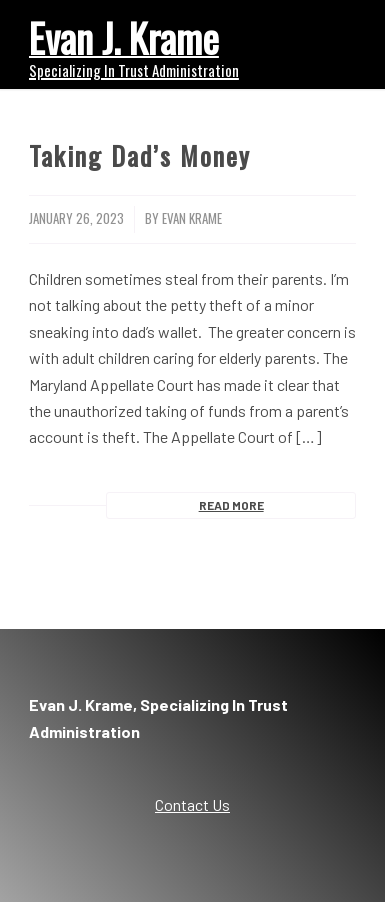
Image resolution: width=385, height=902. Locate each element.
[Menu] (328, 40)
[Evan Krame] (160, 44)
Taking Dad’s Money (140, 155)
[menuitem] (328, 40)
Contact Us (192, 804)
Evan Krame (192, 218)
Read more (231, 505)
